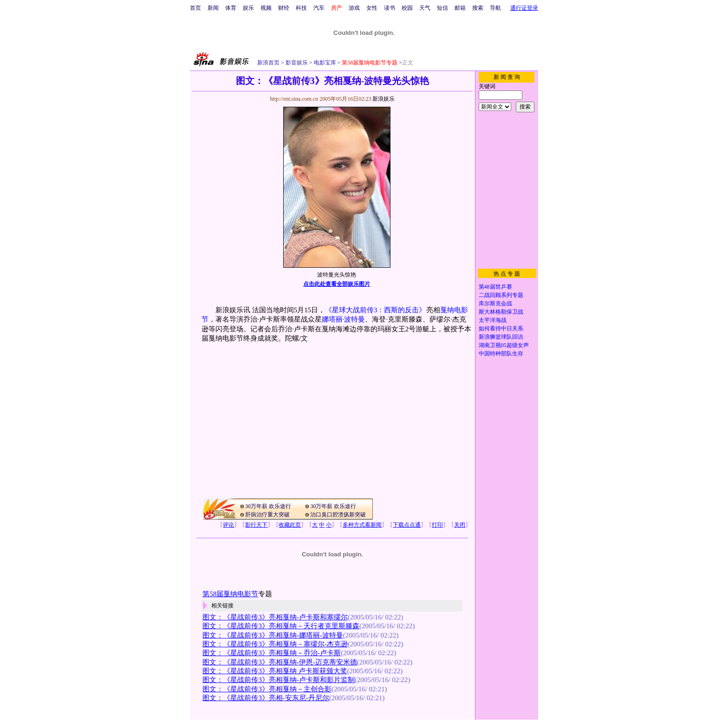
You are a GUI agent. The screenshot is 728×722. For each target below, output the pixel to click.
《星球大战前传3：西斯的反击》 (375, 310)
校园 (407, 8)
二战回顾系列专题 (501, 295)
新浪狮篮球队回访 (501, 337)
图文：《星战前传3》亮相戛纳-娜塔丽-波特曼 (273, 635)
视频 (266, 8)
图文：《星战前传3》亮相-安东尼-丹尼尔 (266, 698)
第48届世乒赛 (495, 287)
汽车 (319, 8)
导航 (495, 8)
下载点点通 (407, 525)
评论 (228, 525)
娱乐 (248, 8)
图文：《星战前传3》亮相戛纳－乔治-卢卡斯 (271, 653)
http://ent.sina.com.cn (295, 99)
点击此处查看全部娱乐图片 (337, 284)
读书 (390, 8)
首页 (195, 8)
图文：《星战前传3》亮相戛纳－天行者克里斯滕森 (281, 626)
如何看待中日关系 (501, 329)
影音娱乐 (297, 63)
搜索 (478, 8)
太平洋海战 (493, 320)
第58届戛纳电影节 (230, 594)
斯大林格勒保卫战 (501, 312)
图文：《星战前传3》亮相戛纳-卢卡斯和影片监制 (278, 680)
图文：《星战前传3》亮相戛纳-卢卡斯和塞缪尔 (275, 617)
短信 (442, 8)
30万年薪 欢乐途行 (268, 506)
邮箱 (460, 8)
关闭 (460, 525)
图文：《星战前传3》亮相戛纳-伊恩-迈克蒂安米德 (279, 662)
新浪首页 (268, 63)
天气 (425, 8)
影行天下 (256, 525)
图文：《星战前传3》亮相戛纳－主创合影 (267, 689)
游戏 (354, 8)
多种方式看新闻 (362, 525)
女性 (372, 8)
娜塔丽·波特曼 (344, 319)
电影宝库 (324, 63)
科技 (301, 8)
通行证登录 (524, 8)
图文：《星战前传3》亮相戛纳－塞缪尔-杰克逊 (275, 644)
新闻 (213, 8)
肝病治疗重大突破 (267, 515)
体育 (231, 8)
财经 (284, 8)
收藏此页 (290, 525)
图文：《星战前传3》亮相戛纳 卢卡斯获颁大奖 (275, 671)
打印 (437, 525)
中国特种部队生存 (501, 354)
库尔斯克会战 (495, 303)
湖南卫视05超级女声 (504, 345)
